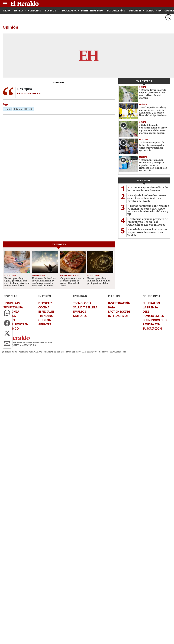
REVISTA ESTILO (154, 316)
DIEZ (146, 312)
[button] (7, 313)
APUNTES (45, 324)
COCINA (44, 307)
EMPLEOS (80, 312)
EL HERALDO (151, 303)
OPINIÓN (45, 320)
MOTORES (80, 316)
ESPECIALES (46, 312)
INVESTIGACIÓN (119, 303)
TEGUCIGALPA (13, 307)
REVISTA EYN (152, 324)
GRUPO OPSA (152, 296)
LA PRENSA (150, 307)
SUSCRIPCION (152, 329)
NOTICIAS (10, 296)
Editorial (8, 109)
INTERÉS (45, 296)
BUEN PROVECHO (155, 320)
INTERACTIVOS (118, 316)
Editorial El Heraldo (24, 109)
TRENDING (46, 316)
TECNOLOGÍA (82, 303)
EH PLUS (114, 296)
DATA (112, 307)
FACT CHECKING (119, 312)
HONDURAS (12, 303)
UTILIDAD (80, 296)
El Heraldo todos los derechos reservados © (27, 343)
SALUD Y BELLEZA (85, 307)
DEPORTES (45, 303)
